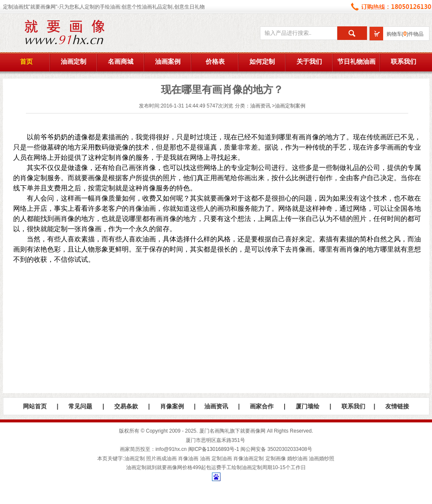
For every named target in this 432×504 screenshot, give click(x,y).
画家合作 (262, 406)
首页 (26, 62)
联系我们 (404, 62)
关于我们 (309, 62)
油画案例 (168, 62)
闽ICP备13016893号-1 (214, 449)
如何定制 (262, 62)
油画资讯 (260, 106)
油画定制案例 (290, 106)
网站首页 (35, 406)
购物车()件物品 (405, 34)
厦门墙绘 (308, 406)
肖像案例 (172, 406)
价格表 (215, 62)
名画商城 (121, 62)
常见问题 (80, 406)
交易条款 (126, 406)
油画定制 (73, 62)
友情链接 (397, 406)
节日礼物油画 (356, 62)
